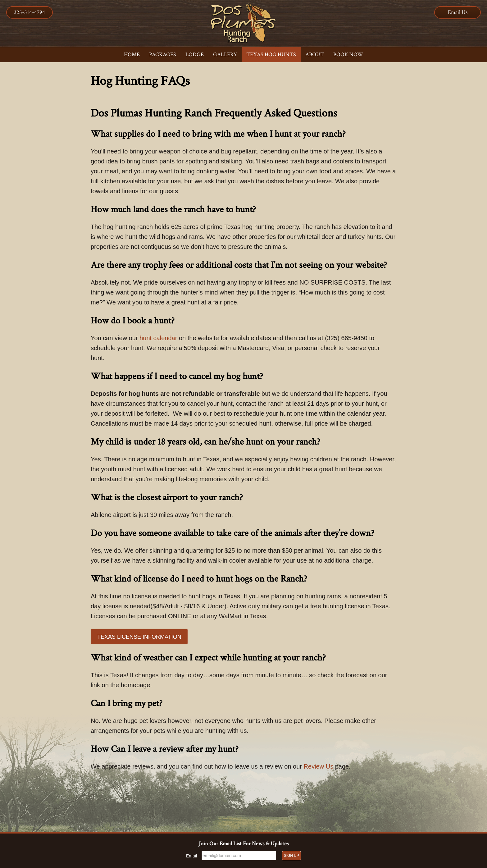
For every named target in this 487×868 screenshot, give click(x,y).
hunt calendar (158, 338)
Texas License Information (139, 637)
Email (191, 856)
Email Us (458, 12)
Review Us (319, 766)
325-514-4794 (30, 12)
